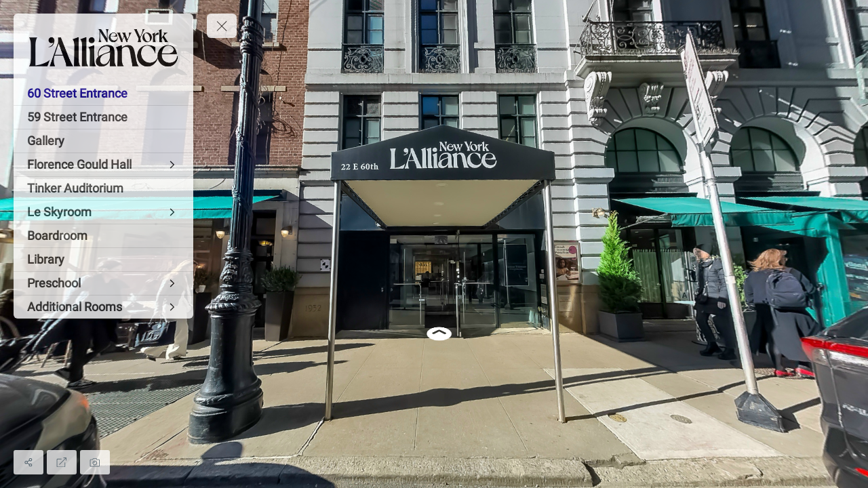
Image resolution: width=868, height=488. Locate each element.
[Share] (28, 462)
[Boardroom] (103, 236)
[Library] (103, 260)
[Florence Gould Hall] (103, 165)
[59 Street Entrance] (103, 117)
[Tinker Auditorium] (103, 188)
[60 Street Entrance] (103, 94)
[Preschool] (103, 283)
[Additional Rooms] (103, 307)
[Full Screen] (62, 462)
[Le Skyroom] (103, 212)
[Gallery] (103, 141)
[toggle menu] (222, 26)
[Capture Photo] (95, 462)
